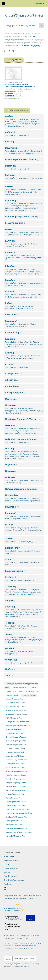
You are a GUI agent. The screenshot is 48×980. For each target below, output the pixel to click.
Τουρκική (10, 623)
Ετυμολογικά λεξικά (16, 126)
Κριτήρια (7, 872)
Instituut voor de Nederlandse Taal (25, 946)
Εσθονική (10, 252)
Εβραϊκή (8, 691)
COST (17, 936)
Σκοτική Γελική (13, 548)
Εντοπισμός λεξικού (11, 860)
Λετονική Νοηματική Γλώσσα (15, 768)
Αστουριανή (33, 688)
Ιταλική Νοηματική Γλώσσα (15, 756)
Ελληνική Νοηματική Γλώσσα (15, 733)
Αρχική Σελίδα (9, 857)
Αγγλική (9, 116)
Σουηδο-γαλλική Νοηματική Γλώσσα (18, 809)
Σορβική (11, 600)
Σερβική (9, 539)
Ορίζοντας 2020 (23, 938)
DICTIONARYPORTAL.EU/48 (14, 82)
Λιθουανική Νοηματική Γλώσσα (16, 771)
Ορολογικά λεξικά (35, 272)
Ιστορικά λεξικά (24, 119)
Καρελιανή (12, 315)
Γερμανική (10, 200)
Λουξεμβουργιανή (16, 393)
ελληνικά (40, 3)
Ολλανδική (11, 426)
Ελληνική (10, 241)
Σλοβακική (11, 577)
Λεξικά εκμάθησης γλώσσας (16, 210)
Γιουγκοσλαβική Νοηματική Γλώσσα (18, 726)
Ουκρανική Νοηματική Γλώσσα (16, 787)
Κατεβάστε (7, 884)
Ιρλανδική (10, 266)
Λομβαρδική (13, 386)
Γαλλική (9, 187)
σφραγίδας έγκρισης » (21, 967)
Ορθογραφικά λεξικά (14, 153)
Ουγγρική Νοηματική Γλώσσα (16, 783)
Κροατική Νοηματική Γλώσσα (16, 764)
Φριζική (10, 669)
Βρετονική (10, 166)
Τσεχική (9, 634)
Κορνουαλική (13, 333)
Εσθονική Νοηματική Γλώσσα (16, 737)
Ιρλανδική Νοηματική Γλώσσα (16, 741)
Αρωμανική (23, 688)
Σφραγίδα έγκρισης (10, 876)
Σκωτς (8, 559)
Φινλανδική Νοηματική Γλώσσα (16, 828)
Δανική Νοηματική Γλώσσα (15, 729)
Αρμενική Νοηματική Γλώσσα (16, 703)
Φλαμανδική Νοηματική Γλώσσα (17, 836)
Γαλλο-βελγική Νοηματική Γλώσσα (17, 722)
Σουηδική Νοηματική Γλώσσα (16, 806)
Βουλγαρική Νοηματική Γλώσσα (16, 714)
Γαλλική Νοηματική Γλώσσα (15, 718)
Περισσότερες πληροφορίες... (31, 46)
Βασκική (11, 142)
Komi (37, 691)
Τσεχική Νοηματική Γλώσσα (15, 825)
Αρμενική (15, 688)
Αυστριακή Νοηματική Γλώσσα (16, 707)
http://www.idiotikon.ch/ (12, 98)
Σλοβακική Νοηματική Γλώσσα (16, 802)
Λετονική (10, 364)
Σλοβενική (10, 587)
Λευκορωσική (13, 374)
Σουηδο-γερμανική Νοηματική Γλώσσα (19, 813)
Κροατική (10, 339)
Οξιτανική (21, 691)
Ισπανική (10, 292)
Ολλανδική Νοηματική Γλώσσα (21, 439)
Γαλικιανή (10, 175)
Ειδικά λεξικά (18, 122)
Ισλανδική (10, 280)
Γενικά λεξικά (11, 119)
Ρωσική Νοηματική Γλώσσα (15, 798)
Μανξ (15, 691)
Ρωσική (9, 525)
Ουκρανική (12, 471)
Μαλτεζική (12, 399)
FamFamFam (29, 948)
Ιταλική (9, 303)
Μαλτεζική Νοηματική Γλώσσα (16, 775)
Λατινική (9, 353)
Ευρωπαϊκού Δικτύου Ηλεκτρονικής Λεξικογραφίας (21, 898)
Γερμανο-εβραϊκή (15, 223)
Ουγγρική (11, 465)
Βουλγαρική (11, 148)
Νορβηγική (11, 405)
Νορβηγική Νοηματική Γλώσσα (22, 419)
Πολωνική (10, 477)
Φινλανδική (11, 660)
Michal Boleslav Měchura (33, 943)
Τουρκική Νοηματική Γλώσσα (15, 821)
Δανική (9, 229)
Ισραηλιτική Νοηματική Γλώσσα (16, 752)
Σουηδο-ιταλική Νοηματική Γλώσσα (18, 817)
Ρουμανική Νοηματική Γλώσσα (16, 794)
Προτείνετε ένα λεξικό (11, 868)
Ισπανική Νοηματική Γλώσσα (15, 748)
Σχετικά (7, 864)
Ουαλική (9, 449)
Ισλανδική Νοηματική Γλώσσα (16, 745)
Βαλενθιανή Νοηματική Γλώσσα (16, 710)
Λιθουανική (12, 380)
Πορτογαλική (12, 495)
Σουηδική (10, 607)
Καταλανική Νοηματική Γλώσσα (16, 760)
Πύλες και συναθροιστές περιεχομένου (22, 192)
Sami (9, 675)
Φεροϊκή (9, 648)
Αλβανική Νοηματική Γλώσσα (16, 699)
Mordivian (9, 695)
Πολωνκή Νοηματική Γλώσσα (22, 489)
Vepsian (17, 695)
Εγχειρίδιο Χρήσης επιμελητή (14, 880)
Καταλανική (11, 321)
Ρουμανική (11, 513)
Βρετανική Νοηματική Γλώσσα (22, 159)
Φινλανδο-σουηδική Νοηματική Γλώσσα (19, 832)
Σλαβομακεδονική (16, 571)
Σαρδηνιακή (30, 691)
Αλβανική (10, 132)
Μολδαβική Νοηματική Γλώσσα (16, 779)
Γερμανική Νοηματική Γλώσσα (22, 217)
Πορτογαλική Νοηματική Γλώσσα (17, 790)
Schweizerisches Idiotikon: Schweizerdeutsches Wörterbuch (20, 86)
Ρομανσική (12, 507)
